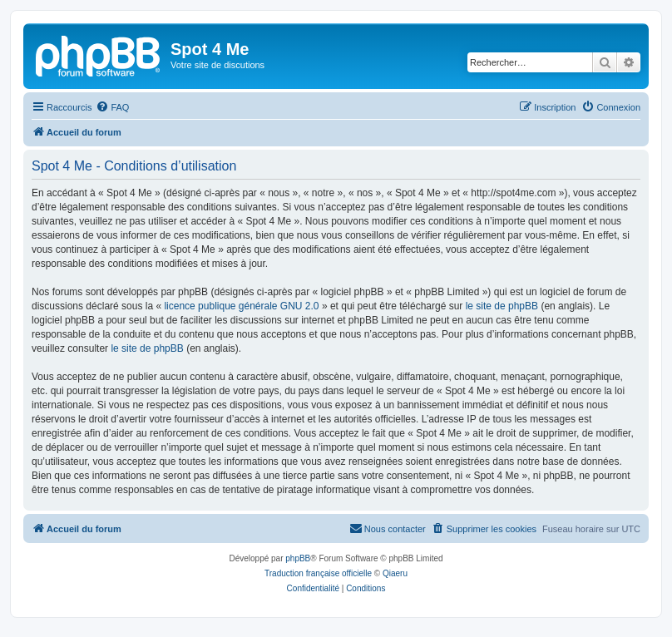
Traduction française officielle (318, 573)
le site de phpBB (502, 306)
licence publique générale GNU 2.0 (241, 306)
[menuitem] (112, 107)
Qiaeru (395, 573)
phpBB (298, 558)
